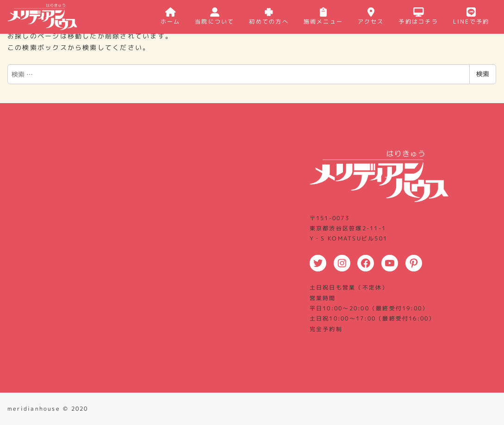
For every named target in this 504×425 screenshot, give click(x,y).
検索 (483, 74)
